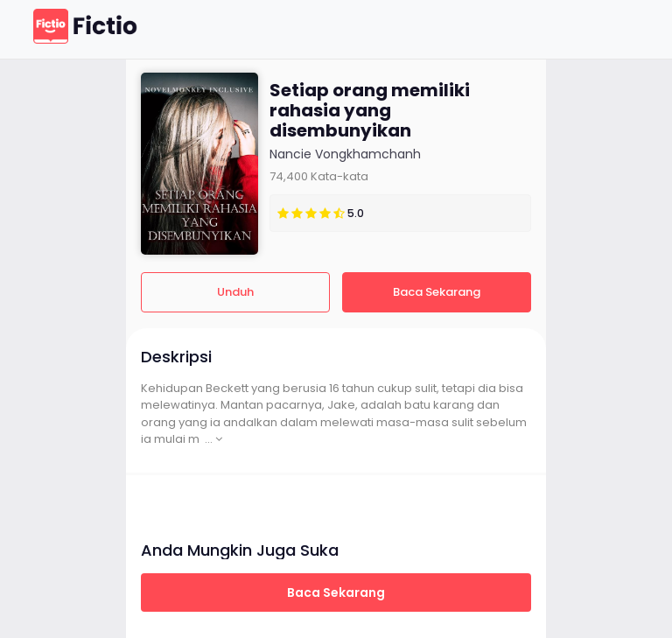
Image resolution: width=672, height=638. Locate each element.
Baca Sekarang (437, 292)
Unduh (235, 292)
